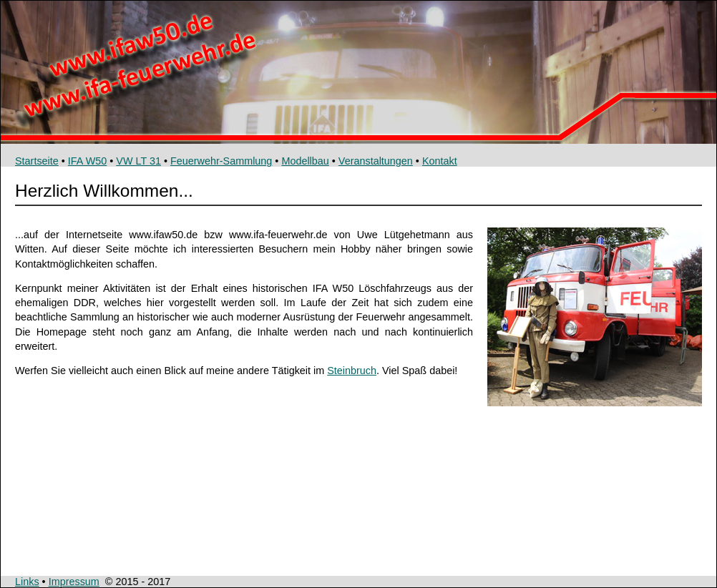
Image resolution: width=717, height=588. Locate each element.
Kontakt (440, 161)
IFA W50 (87, 161)
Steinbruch (352, 371)
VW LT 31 (138, 161)
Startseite (37, 161)
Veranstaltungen (376, 161)
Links (27, 582)
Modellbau (305, 161)
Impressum (74, 582)
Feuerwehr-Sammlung (221, 161)
